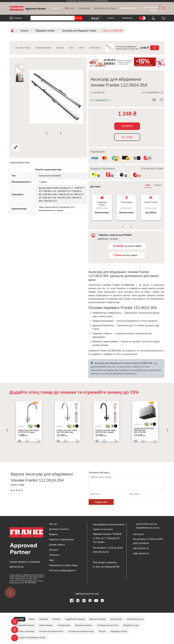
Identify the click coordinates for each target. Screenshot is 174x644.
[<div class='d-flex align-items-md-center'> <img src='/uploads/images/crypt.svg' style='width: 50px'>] (33, 427)
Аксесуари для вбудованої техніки (30, 637)
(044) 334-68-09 (141, 543)
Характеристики (43, 48)
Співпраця (84, 8)
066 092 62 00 (16, 567)
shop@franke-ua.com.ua (148, 528)
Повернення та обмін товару (63, 565)
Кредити (53, 534)
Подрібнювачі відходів (75, 619)
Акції (51, 560)
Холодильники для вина (108, 625)
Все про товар (23, 48)
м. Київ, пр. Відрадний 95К (106, 567)
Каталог (18, 18)
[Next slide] (60, 133)
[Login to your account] (153, 18)
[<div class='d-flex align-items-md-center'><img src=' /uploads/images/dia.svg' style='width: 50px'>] (39, 427)
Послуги (102, 631)
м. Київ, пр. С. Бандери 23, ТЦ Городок (106, 540)
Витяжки (57, 619)
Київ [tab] (148, 185)
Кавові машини (46, 625)
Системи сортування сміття (51, 631)
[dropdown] (55, 8)
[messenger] (102, 601)
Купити (127, 126)
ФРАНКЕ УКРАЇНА (102, 1)
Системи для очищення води (81, 631)
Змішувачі (44, 619)
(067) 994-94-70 (141, 548)
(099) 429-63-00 (141, 554)
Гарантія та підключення (61, 539)
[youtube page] (96, 601)
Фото (82, 48)
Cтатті (111, 18)
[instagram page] (84, 601)
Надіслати (101, 502)
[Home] (28, 8)
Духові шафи (116, 619)
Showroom (127, 18)
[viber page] (90, 601)
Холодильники (64, 625)
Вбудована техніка (119, 631)
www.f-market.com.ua (146, 524)
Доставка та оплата (105, 8)
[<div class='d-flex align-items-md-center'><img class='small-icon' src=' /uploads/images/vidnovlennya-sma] (137, 158)
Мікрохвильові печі (135, 619)
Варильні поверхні (98, 619)
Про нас (69, 8)
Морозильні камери (84, 625)
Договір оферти (57, 545)
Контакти (54, 550)
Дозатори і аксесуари (25, 631)
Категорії (20, 619)
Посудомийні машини (25, 625)
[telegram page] (78, 601)
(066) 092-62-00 (101, 552)
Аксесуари (95, 48)
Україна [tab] (158, 185)
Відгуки (60, 48)
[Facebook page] (72, 601)
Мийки (31, 619)
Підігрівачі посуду (131, 625)
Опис (72, 48)
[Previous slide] (47, 133)
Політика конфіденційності (62, 570)
